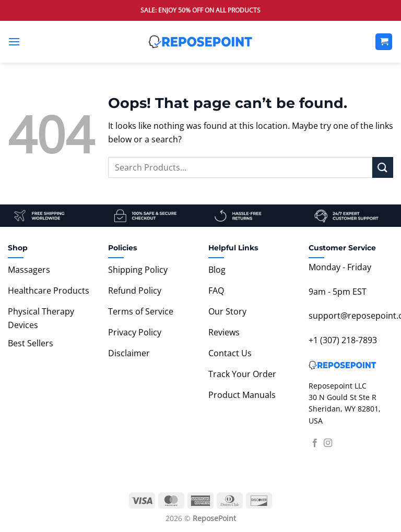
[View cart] (384, 42)
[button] (14, 41)
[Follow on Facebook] (315, 443)
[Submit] (383, 167)
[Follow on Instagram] (328, 443)
